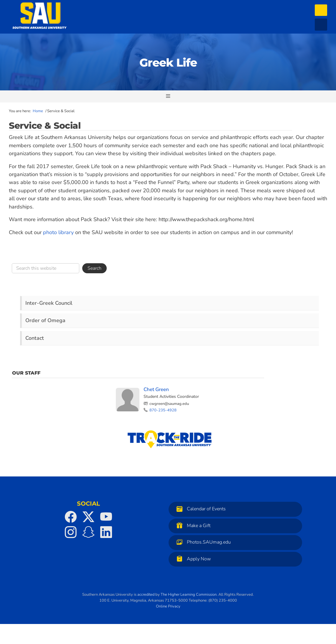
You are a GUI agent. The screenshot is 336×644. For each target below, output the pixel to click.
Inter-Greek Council (49, 303)
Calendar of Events (200, 509)
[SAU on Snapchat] (88, 532)
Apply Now (192, 559)
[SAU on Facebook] (71, 517)
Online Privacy (168, 606)
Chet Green (156, 389)
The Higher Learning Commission (189, 595)
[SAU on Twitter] (88, 517)
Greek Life (168, 63)
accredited (146, 595)
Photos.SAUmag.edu (202, 542)
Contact (35, 338)
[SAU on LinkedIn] (106, 532)
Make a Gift (192, 525)
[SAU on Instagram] (71, 532)
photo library (58, 232)
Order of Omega (45, 320)
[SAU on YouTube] (106, 517)
